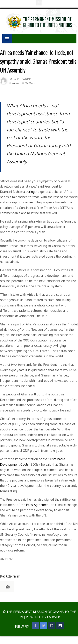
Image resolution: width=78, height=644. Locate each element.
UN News (30, 83)
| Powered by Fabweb (42, 617)
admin (15, 83)
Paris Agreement (38, 505)
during (30, 192)
